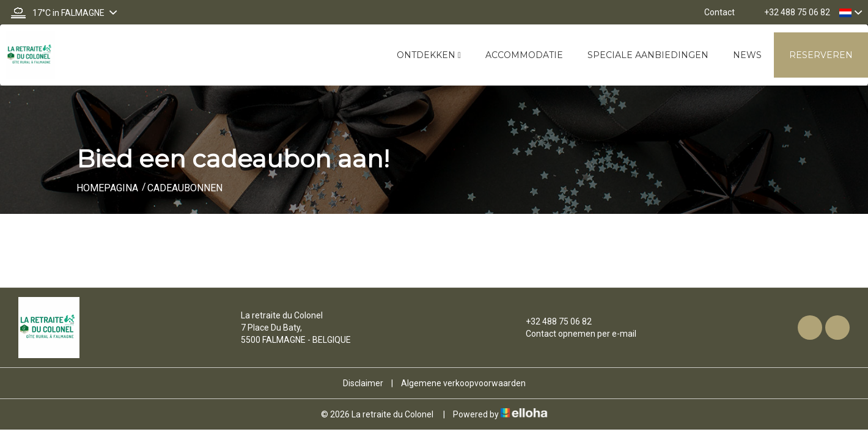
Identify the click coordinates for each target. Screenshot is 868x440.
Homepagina (107, 188)
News (747, 55)
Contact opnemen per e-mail (574, 334)
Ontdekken (429, 55)
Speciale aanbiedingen (648, 55)
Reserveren (821, 55)
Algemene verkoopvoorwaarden (463, 383)
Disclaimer (363, 383)
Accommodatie (524, 55)
